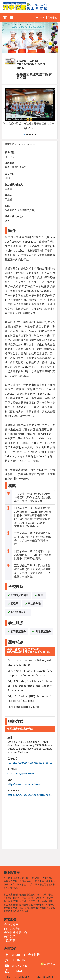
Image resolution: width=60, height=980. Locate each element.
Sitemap (14, 971)
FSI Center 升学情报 (22, 955)
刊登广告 (10, 940)
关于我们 (10, 936)
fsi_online (16, 960)
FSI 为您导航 (13, 929)
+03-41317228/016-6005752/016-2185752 (30, 763)
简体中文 (52, 17)
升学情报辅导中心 (16, 932)
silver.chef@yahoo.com (21, 773)
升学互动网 (11, 925)
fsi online (16, 966)
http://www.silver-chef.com (24, 784)
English (40, 17)
